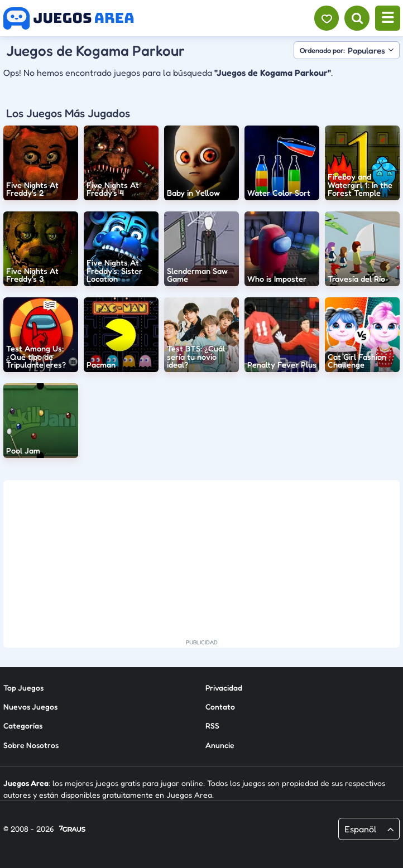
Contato (220, 707)
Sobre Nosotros (31, 745)
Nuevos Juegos (30, 707)
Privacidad (224, 688)
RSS (212, 725)
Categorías (23, 725)
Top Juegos (23, 688)
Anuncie (220, 745)
